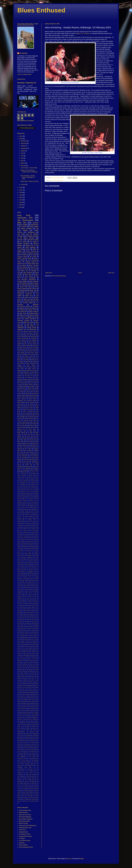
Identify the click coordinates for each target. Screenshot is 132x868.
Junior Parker (31, 611)
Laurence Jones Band (30, 420)
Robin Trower (27, 443)
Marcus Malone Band (22, 643)
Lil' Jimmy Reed (23, 424)
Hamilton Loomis (27, 577)
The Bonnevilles (27, 746)
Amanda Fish (33, 483)
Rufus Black (31, 693)
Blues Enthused (41, 10)
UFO (18, 787)
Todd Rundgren (21, 776)
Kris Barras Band (32, 417)
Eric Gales (33, 255)
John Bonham (21, 605)
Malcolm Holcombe (22, 426)
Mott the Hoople (21, 659)
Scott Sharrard (35, 705)
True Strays (32, 783)
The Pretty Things (24, 760)
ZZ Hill (19, 799)
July (22, 153)
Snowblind (34, 716)
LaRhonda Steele (29, 418)
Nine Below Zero (32, 290)
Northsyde (31, 666)
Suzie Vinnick (20, 735)
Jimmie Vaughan (21, 600)
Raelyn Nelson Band (22, 675)
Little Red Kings (30, 630)
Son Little (26, 717)
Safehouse (20, 370)
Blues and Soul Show (25, 815)
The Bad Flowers (33, 741)
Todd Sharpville (31, 776)
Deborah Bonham (30, 543)
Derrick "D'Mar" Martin (23, 397)
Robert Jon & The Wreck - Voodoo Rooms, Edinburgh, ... (29, 172)
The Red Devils (24, 463)
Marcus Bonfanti (21, 427)
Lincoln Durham (23, 628)
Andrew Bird (31, 484)
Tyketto (35, 785)
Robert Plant (31, 684)
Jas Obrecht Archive (25, 841)
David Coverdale (22, 342)
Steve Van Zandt (29, 322)
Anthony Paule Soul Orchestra (30, 488)
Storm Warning (21, 728)
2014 (21, 207)
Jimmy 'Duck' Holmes (33, 353)
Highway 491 (31, 582)
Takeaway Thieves (30, 737)
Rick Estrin (21, 369)
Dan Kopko (34, 534)
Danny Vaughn (33, 539)
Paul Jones (30, 436)
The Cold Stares (23, 456)
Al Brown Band (35, 379)
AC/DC (19, 331)
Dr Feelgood (20, 550)
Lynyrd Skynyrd (33, 636)
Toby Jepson (29, 773)
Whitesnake (33, 329)
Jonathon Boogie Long (28, 609)
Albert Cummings (24, 381)
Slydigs (28, 716)
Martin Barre (31, 427)
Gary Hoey (29, 406)
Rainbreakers (21, 367)
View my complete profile (24, 74)
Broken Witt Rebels (33, 388)
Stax (18, 721)
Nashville (19, 662)
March (23, 163)
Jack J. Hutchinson (29, 411)
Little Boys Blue (21, 630)
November (24, 143)
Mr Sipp (30, 433)
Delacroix (25, 545)
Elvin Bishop (27, 345)
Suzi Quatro (34, 733)
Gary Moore (35, 345)
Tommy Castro (29, 467)
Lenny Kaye (35, 422)
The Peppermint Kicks (33, 758)
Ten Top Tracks (29, 292)
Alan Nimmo (29, 276)
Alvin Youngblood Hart (23, 483)
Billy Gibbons (29, 333)
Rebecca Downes (32, 367)
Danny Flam (24, 539)
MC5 (18, 637)
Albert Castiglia (26, 228)
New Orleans (30, 363)
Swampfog (28, 735)
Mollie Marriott (21, 433)
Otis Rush (25, 668)
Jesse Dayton (21, 353)
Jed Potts (34, 269)
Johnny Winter (31, 607)
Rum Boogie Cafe (26, 694)
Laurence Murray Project (24, 422)
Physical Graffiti (23, 673)
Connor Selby (26, 531)
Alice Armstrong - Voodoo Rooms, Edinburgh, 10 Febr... (28, 177)
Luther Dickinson (28, 273)
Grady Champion (33, 573)
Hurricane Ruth (35, 586)
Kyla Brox (20, 418)
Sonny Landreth (27, 450)
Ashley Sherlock (21, 490)
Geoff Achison (23, 347)
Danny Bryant (35, 394)
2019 (21, 195)
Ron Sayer (25, 689)
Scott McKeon (33, 447)
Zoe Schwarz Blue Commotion (30, 799)
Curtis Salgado (32, 340)
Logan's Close (32, 310)
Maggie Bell (24, 637)
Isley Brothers (28, 588)
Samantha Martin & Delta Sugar (30, 701)
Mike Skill (31, 652)
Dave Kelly (22, 395)
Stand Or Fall (22, 719)
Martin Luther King (27, 646)
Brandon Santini (24, 511)
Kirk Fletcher (33, 289)
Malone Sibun (33, 426)
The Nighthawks (22, 757)
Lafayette (27, 621)
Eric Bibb (36, 557)
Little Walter (26, 632)
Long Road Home (34, 632)
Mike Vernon (26, 653)
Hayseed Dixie (33, 580)
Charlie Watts (21, 520)
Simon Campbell (35, 712)
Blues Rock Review (24, 821)
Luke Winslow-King (22, 636)
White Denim (34, 794)
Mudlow (35, 362)
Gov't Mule (25, 349)
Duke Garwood (21, 399)
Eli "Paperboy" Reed (30, 555)
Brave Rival (34, 511)
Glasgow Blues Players (25, 836)
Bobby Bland (33, 507)
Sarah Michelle (31, 703)
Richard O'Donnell (22, 678)
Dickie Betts (32, 547)
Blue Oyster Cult (32, 386)
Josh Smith (26, 358)
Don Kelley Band (33, 548)
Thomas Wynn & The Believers (26, 771)
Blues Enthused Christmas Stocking (28, 253)
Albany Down (30, 477)
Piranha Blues (35, 438)
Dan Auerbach (26, 534)
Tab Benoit (21, 737)
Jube (25, 611)
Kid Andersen (21, 310)
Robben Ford (23, 315)
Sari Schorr (33, 257)
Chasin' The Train (30, 522)
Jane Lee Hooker (32, 595)
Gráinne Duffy (33, 349)
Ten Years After (27, 739)
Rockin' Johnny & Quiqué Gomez (26, 687)
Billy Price (24, 499)
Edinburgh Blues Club (25, 828)
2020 (21, 192)
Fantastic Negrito (22, 281)
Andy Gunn (31, 383)
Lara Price (34, 621)
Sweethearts (36, 735)
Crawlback (26, 532)
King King (24, 215)
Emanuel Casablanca (27, 557)
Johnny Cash (25, 415)
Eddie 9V (20, 345)
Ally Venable (34, 481)
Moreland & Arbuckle (24, 657)
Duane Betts (29, 550)
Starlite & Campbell (32, 719)
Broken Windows (21, 513)
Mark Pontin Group (22, 644)
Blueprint (19, 504)
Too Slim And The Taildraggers (30, 782)
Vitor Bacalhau (25, 789)
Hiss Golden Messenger (29, 584)
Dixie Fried (34, 397)
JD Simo (19, 589)
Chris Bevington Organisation (26, 280)
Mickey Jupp (20, 650)
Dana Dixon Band (22, 536)
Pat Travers (27, 669)
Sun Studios (26, 730)
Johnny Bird (22, 607)
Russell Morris (35, 694)
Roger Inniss (35, 443)
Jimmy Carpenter (32, 308)
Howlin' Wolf (21, 351)
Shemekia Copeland (23, 321)
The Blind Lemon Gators (29, 744)
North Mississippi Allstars (26, 847)
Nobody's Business (22, 666)
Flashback (31, 232)
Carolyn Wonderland (32, 337)
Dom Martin (33, 344)
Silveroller (20, 449)
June (22, 156)
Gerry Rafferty (21, 572)
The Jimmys (32, 753)
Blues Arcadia (26, 504)
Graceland (25, 573)
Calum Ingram (23, 390)
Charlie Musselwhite (23, 338)
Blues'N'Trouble (21, 388)
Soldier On (20, 717)
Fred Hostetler (21, 566)
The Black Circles (22, 742)
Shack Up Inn (21, 710)
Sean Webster (31, 247)
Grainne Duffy (21, 575)
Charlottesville (21, 522)
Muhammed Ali (21, 660)
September (24, 148)
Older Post (111, 273)
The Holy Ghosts (21, 751)
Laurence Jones (22, 257)
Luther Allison (33, 424)
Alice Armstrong (54, 180)
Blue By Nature (33, 502)
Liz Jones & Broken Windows (28, 243)
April (22, 161)
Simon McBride (35, 714)
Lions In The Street (33, 628)
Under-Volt (31, 787)
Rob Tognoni (29, 442)
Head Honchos (21, 582)
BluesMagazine (31, 506)
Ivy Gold (35, 588)
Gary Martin (31, 568)
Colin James (26, 527)
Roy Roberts (24, 693)
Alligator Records (35, 479)
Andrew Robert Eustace (30, 331)
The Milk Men (26, 374)
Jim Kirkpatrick (24, 285)
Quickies (36, 223)
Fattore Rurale (33, 561)
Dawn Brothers (21, 541)
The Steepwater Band (29, 765)
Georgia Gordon (33, 570)
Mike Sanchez (23, 652)
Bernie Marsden (31, 251)
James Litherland (21, 595)
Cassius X (20, 516)
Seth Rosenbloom (33, 709)
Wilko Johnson (21, 796)
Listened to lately (33, 240)
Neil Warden (21, 363)
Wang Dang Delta (29, 790)
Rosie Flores (35, 445)
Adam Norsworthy (22, 475)
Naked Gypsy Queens (32, 660)
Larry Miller (27, 623)
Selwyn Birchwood (30, 319)
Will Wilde (30, 796)
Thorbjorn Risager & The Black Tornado (28, 237)
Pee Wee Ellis (22, 671)
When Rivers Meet (33, 264)
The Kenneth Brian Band (31, 755)
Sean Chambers (23, 707)
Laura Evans (20, 625)
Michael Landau (33, 648)
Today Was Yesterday (31, 774)
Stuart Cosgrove (31, 728)
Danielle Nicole (24, 269)
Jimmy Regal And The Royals (27, 354)
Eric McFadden (23, 559)
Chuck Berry (34, 523)
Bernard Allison (26, 495)
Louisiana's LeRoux (24, 634)
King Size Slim (31, 618)
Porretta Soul (33, 440)
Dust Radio (28, 552)
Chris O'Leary (26, 523)
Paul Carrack (35, 669)
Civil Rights (20, 525)
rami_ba (69, 859)
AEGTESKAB (34, 474)
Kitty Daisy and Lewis (32, 620)
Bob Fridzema (23, 267)
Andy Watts (25, 486)
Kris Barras (20, 621)
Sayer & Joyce (23, 447)
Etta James (31, 559)
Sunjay (35, 730)
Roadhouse (25, 682)
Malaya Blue (31, 637)
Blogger (81, 859)
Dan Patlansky (24, 255)
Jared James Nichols (31, 351)
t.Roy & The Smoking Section (32, 801)
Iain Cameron (23, 53)
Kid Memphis (24, 616)
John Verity (36, 605)
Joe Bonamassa (25, 220)
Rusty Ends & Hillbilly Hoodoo (26, 696)
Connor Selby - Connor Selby (29, 168)
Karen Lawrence (27, 612)
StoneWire (34, 726)
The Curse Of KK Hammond (28, 748)
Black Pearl (33, 500)
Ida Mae (21, 588)
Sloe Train (22, 716)
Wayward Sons (22, 329)
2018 (21, 197)
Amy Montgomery (21, 484)
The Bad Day (28, 324)
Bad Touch (20, 333)
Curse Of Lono (34, 267)
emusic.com (20, 801)
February (24, 166)
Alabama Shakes (32, 475)
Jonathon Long (35, 415)
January (23, 184)
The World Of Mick (32, 769)
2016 (21, 202)
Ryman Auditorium (33, 698)
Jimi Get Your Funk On (30, 598)
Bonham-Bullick (28, 509)
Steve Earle (31, 723)
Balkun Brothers (29, 385)
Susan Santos (26, 733)
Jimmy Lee (36, 600)
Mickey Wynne (28, 650)
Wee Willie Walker (28, 792)
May (22, 158)
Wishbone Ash (23, 472)
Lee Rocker (29, 625)
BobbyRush (20, 509)
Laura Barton (34, 623)
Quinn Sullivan (31, 365)
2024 (21, 136)
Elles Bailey (34, 227)
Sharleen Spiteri (30, 710)
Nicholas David (27, 664)
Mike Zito (22, 223)
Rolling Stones (32, 369)
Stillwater (27, 726)
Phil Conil (36, 671)
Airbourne (26, 379)
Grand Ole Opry (29, 408)
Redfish (20, 292)
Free (26, 404)
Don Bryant (25, 548)
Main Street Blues (22, 312)
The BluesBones (34, 454)
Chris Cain (31, 390)
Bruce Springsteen (30, 278)
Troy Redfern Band (22, 783)
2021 (21, 190)
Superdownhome (21, 732)
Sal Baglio (24, 700)
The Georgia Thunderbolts (31, 749)
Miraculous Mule (22, 431)
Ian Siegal (24, 225)
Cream (28, 392)
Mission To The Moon (83, 33)
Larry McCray (26, 360)
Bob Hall (25, 507)
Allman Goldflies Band (24, 481)
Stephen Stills (25, 721)
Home (80, 273)
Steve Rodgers (27, 725)
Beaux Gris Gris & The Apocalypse (30, 491)
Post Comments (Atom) (59, 276)
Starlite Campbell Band (24, 258)
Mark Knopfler (33, 643)
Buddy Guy (26, 335)
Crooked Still (34, 532)
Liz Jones (23, 242)
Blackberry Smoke (22, 502)
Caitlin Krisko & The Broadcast (29, 515)
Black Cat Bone (34, 265)
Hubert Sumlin (26, 586)
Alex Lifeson (34, 381)
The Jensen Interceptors (28, 459)
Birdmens (31, 499)
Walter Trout (29, 296)
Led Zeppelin (21, 290)
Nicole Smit (27, 434)
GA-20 (31, 404)
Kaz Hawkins (20, 614)
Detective (31, 545)
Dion (26, 344)
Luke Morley (34, 634)
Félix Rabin (29, 566)
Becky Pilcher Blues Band (26, 493)
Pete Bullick (30, 671)
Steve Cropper (30, 452)
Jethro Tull (32, 596)
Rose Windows (30, 691)
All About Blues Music (25, 810)
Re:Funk (32, 675)
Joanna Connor (29, 356)
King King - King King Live (27, 83)
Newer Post (49, 273)
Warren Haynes (34, 470)
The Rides (34, 762)
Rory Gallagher (27, 317)
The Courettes (23, 458)
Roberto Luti (36, 685)
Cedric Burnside (29, 516)
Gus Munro (32, 575)
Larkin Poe (20, 623)
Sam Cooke (32, 700)
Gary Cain (36, 566)
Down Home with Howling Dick (28, 826)
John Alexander (33, 604)
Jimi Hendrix (26, 413)
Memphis (28, 362)
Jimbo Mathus (34, 285)
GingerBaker (30, 572)
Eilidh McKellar (21, 402)
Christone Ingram (28, 303)
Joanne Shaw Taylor (26, 287)
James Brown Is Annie (31, 593)
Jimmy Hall (29, 600)
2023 (21, 139)
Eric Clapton (31, 402)
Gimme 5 (21, 240)
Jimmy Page (22, 602)
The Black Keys (27, 274)
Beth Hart (27, 299)
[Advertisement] (80, 255)
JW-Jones (36, 306)
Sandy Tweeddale (21, 703)
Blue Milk (61, 180)
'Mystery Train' (25, 474)
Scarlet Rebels (26, 705)
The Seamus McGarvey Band (25, 764)
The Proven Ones (29, 376)
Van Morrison (29, 378)
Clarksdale (34, 338)
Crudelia (19, 534)
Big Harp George (21, 497)
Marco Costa (34, 639)
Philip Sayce (26, 438)
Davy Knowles (33, 342)
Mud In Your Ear (32, 659)
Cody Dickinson (22, 340)
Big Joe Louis (30, 497)
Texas (33, 739)
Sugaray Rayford (31, 262)
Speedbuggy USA (34, 717)
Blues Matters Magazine (26, 819)
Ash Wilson (23, 265)
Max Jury (24, 648)
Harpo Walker (25, 580)
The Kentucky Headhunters (31, 461)
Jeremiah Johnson (22, 596)
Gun (27, 575)
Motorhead (34, 657)
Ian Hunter (35, 283)
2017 (21, 200)
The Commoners (34, 456)
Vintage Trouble (32, 328)
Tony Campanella (29, 780)
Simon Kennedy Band (24, 714)
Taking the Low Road (29, 372)
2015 (21, 205)
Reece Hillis (20, 442)
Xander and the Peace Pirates (30, 798)
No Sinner (34, 664)
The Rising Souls (23, 249)
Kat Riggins (22, 417)
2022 (21, 187)
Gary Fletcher (22, 568)
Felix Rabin (29, 563)
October (23, 146)
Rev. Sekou (34, 677)
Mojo (37, 655)
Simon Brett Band (25, 712)
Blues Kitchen (22, 506)
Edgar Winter (28, 554)
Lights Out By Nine (34, 627)
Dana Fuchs (31, 536)
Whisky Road (25, 794)
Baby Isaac (30, 490)
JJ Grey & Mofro (27, 589)
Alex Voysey (25, 479)
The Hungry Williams (22, 753)
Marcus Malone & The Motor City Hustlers (27, 641)
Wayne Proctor (22, 264)
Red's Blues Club (26, 677)
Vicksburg (25, 470)
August (23, 151)
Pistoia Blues (23, 440)
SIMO (19, 700)
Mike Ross (23, 313)
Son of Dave (28, 449)
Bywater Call (30, 513)
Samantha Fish (25, 218)
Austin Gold (28, 297)
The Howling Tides (32, 751)
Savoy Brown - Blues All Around (29, 181)
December (24, 141)
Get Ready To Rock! (25, 834)
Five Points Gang (26, 564)
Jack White (20, 591)
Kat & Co (35, 612)
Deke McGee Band (32, 395)
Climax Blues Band (29, 525)
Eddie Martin (33, 399)
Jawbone (22, 308)
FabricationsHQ (23, 832)
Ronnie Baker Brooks (25, 445)
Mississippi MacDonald (29, 655)
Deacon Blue (30, 541)
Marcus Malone (23, 845)
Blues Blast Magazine (25, 817)
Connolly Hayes (35, 527)
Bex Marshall (34, 495)
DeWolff (19, 344)
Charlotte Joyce (32, 520)
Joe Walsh (25, 604)
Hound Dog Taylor (28, 410)
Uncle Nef (24, 787)
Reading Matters (34, 313)
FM (26, 561)
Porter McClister (33, 673)
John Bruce (29, 605)
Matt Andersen (34, 312)
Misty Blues (33, 431)
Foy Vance (35, 564)
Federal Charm (21, 563)
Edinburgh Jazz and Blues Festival (27, 401)
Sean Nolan (31, 707)
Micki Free (36, 650)
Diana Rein (25, 547)
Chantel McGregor (32, 518)
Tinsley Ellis (29, 465)
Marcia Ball (27, 639)
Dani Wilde (26, 394)
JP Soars (35, 589)
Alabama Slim (21, 477)
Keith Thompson (30, 614)
